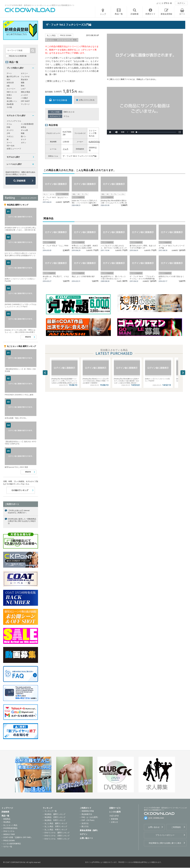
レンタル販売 (115, 812)
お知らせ (114, 822)
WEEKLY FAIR (9, 834)
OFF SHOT (25, 101)
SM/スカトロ (69, 112)
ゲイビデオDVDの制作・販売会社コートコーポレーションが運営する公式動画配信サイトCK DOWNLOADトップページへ (30, 10)
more (28, 337)
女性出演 (10, 83)
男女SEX (24, 80)
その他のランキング (20, 490)
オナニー (24, 73)
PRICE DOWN (9, 841)
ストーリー (11, 89)
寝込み (9, 98)
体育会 (24, 127)
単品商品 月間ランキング (55, 817)
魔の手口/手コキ (13, 77)
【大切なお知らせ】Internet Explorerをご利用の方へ (19, 512)
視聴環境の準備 (88, 811)
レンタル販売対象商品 (12, 844)
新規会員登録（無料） (89, 830)
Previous (45, 373)
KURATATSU (94, 142)
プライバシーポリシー (165, 835)
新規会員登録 (166, 14)
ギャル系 (24, 130)
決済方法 (85, 823)
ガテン (24, 143)
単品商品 (7, 822)
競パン (24, 136)
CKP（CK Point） (89, 820)
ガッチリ (10, 130)
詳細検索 (21, 181)
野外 (23, 86)
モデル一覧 (8, 847)
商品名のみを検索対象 (18, 56)
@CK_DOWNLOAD (156, 818)
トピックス (114, 816)
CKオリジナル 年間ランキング (57, 839)
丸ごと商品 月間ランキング (56, 826)
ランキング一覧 (51, 811)
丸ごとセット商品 (10, 825)
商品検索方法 (87, 814)
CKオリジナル (9, 831)
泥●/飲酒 (10, 104)
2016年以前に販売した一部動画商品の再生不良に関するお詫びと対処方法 (22, 521)
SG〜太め (11, 146)
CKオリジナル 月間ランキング (57, 836)
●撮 (8, 86)
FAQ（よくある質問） (90, 817)
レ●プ (23, 89)
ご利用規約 (176, 827)
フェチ (66, 149)
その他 (9, 107)
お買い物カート (86, 838)
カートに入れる (60, 100)
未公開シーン (12, 101)
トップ (103, 14)
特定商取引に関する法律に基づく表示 (165, 843)
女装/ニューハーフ (14, 149)
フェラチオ (25, 77)
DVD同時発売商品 (10, 828)
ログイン (181, 3)
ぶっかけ (24, 95)
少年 (8, 133)
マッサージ (25, 104)
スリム (66, 116)
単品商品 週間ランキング (55, 814)
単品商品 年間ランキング (55, 820)
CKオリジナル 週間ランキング (57, 833)
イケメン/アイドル (14, 121)
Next (183, 373)
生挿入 (9, 95)
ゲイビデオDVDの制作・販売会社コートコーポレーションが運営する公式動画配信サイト (40, 5)
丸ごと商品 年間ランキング (56, 830)
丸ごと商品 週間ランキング (56, 823)
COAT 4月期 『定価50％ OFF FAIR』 (18, 837)
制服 (23, 133)
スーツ (9, 143)
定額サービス (115, 808)
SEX (8, 80)
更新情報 (114, 819)
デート (9, 73)
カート (182, 14)
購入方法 (85, 826)
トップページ (7, 808)
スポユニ (10, 136)
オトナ (24, 139)
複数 (23, 83)
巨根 (8, 127)
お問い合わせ (154, 827)
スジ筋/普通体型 (27, 124)
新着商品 (7, 819)
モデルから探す (13, 157)
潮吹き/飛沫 (25, 92)
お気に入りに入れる (87, 100)
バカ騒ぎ (24, 98)
